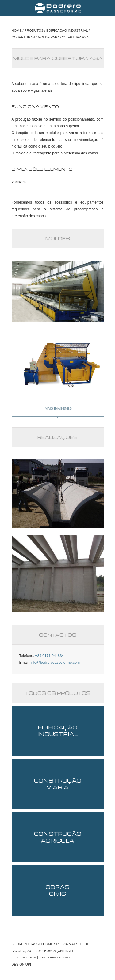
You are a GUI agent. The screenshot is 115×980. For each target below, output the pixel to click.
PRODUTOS (34, 30)
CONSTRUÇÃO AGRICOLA (58, 837)
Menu (9, 8)
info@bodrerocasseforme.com (55, 663)
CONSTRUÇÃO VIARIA (58, 784)
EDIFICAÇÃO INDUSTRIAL (67, 30)
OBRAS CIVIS (57, 890)
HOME (17, 30)
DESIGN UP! (21, 964)
